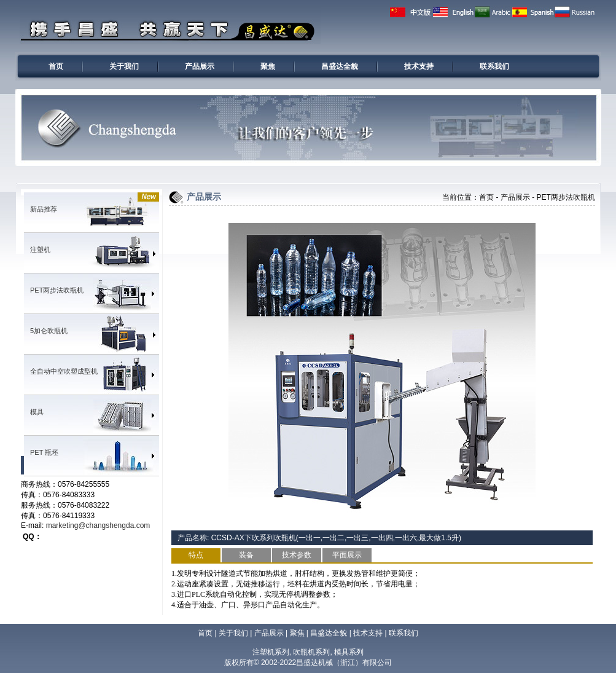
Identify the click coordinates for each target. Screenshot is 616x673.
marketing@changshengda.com (98, 525)
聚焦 (268, 66)
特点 (196, 555)
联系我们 (494, 66)
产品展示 (200, 66)
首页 (56, 66)
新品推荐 (44, 209)
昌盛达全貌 (340, 66)
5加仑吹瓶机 (49, 331)
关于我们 (124, 66)
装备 (246, 555)
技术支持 (419, 66)
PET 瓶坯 (44, 452)
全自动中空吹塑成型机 (64, 371)
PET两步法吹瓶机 (57, 290)
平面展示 (347, 555)
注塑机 (40, 250)
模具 (37, 412)
